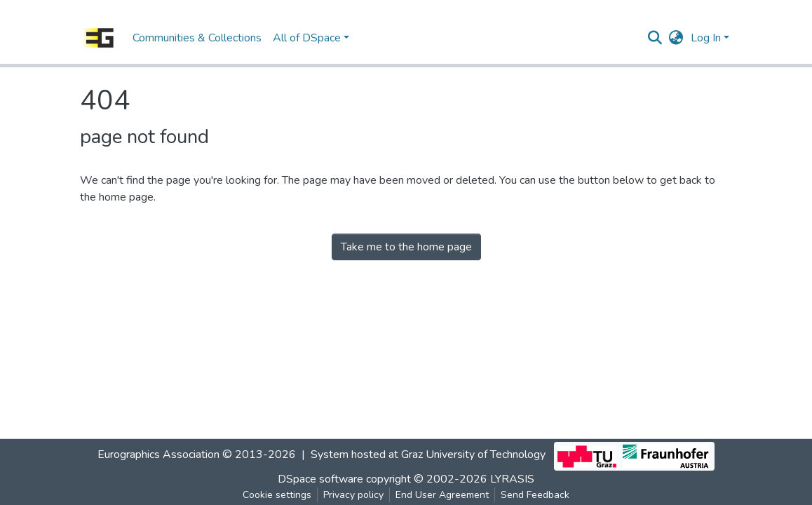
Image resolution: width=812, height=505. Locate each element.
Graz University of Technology (473, 454)
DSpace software (320, 479)
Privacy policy (353, 495)
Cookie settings (277, 495)
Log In (706, 38)
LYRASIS (512, 479)
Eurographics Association (158, 454)
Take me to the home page (406, 247)
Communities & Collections (197, 38)
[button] (676, 38)
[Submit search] (655, 38)
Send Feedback (535, 495)
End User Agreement (442, 495)
